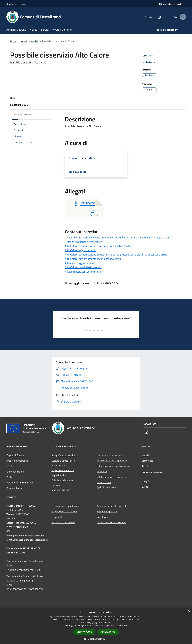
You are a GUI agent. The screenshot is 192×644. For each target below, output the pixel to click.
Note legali (102, 517)
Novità (24, 41)
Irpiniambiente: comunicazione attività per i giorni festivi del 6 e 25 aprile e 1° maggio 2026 (117, 237)
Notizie (145, 455)
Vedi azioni (150, 62)
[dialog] (96, 626)
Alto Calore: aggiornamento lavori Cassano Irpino (93, 259)
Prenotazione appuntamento (66, 506)
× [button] (189, 611)
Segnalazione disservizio (64, 511)
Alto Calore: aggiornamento (81, 250)
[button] (96, 639)
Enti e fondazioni (15, 472)
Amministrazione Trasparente (112, 506)
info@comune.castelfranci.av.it (31, 540)
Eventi (145, 487)
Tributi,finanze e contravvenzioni (114, 466)
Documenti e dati (15, 488)
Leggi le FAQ (58, 517)
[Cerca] (182, 17)
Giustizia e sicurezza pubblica (112, 460)
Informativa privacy (107, 511)
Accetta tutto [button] (84, 632)
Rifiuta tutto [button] (108, 632)
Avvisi (34, 41)
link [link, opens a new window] (125, 626)
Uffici (9, 466)
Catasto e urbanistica (62, 480)
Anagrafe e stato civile (63, 455)
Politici (10, 477)
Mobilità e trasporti (61, 490)
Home (13, 41)
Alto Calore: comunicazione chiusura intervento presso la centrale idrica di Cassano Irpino (116, 255)
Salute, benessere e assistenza (112, 477)
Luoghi (145, 481)
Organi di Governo (16, 455)
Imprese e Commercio (63, 470)
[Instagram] (155, 17)
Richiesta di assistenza (63, 522)
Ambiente (102, 471)
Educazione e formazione (109, 455)
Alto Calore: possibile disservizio (83, 267)
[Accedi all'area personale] (170, 4)
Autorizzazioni (104, 482)
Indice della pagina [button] (22, 114)
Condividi (149, 56)
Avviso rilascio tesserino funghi (83, 272)
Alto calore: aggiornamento (81, 263)
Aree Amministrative (17, 461)
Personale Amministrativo (20, 483)
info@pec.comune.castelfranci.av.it (25, 535)
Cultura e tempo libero (63, 461)
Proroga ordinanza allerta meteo (84, 242)
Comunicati (148, 461)
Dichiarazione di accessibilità (111, 522)
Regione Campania (16, 4)
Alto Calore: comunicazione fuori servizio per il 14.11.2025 (98, 246)
